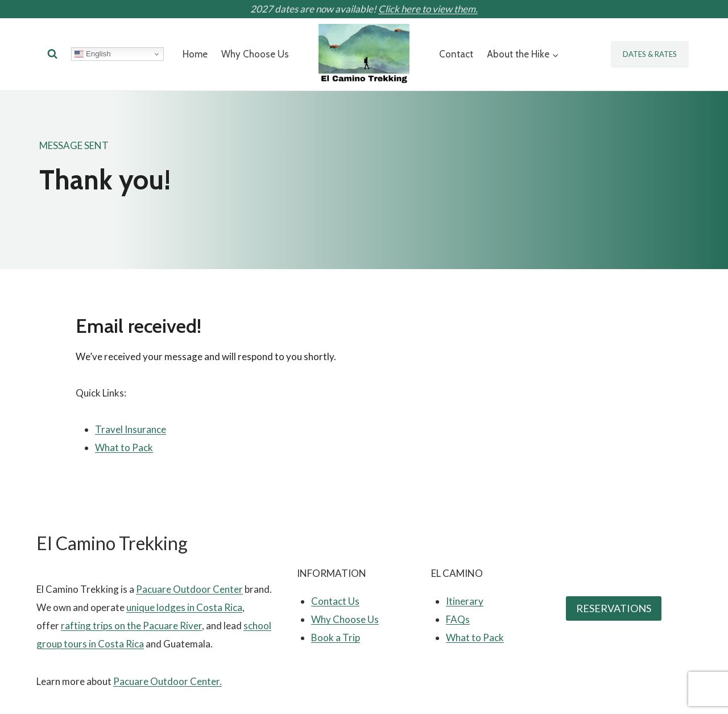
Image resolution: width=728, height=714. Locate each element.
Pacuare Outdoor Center (189, 589)
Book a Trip (336, 637)
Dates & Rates (650, 54)
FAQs (458, 619)
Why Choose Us (255, 54)
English (92, 54)
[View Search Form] (52, 54)
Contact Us (335, 601)
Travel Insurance (131, 429)
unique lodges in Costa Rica (184, 607)
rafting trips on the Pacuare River (131, 626)
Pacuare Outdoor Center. (167, 681)
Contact (456, 54)
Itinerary (465, 601)
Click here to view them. (428, 9)
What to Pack (124, 447)
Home (195, 54)
